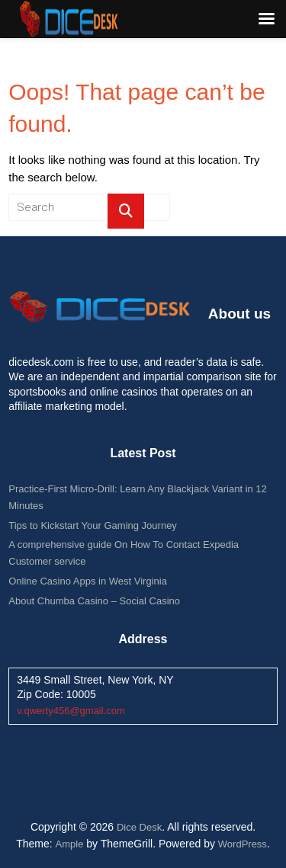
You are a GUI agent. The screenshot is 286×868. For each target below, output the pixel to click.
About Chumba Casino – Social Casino (94, 601)
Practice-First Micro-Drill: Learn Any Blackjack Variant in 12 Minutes (138, 497)
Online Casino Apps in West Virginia (88, 581)
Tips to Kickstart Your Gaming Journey (93, 525)
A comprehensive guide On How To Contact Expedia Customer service (124, 553)
